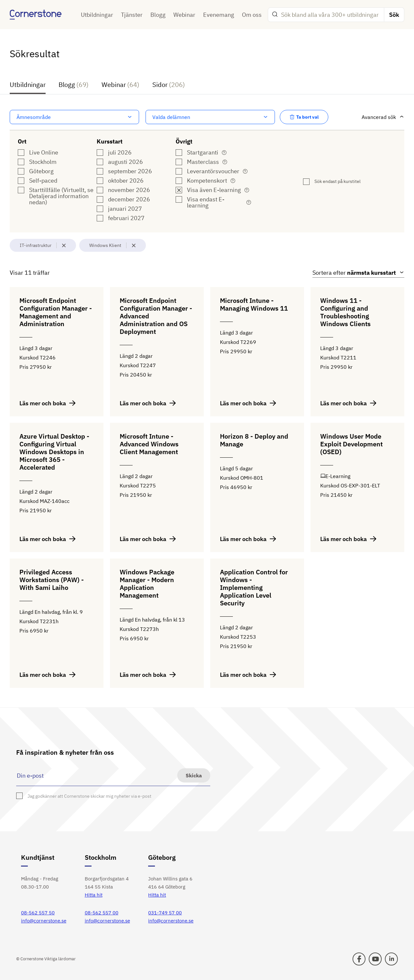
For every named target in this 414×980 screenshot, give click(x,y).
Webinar (184, 15)
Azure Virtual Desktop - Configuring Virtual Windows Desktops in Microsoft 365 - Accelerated (54, 452)
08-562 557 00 (102, 913)
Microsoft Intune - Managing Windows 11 (254, 305)
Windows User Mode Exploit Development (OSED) (351, 444)
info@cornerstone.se (44, 921)
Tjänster (132, 15)
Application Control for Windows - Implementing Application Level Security (254, 588)
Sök (394, 15)
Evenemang (219, 15)
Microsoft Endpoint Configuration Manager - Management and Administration (56, 312)
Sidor (169, 85)
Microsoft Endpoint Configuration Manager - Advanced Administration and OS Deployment (156, 316)
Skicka (194, 775)
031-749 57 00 (165, 913)
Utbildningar (97, 15)
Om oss (252, 15)
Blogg (158, 15)
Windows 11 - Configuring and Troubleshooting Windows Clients (345, 312)
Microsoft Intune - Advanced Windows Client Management (149, 444)
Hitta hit (94, 895)
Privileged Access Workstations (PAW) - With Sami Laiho (52, 580)
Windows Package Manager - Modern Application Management (147, 584)
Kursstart (110, 141)
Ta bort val (304, 117)
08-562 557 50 (38, 913)
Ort (22, 141)
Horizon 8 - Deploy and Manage (254, 440)
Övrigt (184, 141)
